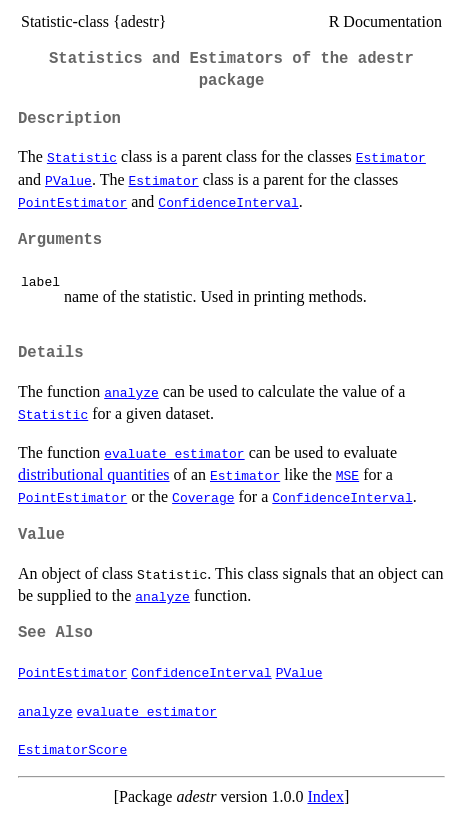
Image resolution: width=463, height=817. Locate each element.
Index (325, 796)
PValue (68, 180)
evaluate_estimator (174, 453)
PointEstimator (72, 202)
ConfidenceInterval (228, 202)
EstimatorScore (72, 749)
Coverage (203, 497)
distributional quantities (94, 474)
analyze (131, 392)
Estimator (391, 157)
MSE (347, 475)
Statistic (82, 157)
